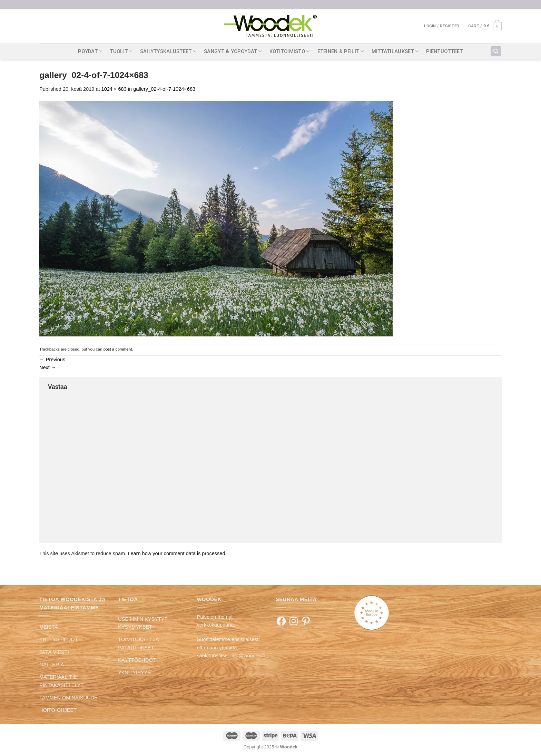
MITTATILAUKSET (395, 51)
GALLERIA (52, 665)
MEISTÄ (49, 627)
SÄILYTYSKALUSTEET (168, 51)
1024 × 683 (114, 89)
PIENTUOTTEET (445, 51)
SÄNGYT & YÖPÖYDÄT (233, 51)
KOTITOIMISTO (290, 51)
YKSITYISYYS (134, 672)
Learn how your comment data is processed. (177, 553)
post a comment (118, 349)
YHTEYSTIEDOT (59, 639)
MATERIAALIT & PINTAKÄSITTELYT (61, 681)
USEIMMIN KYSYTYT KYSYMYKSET (143, 623)
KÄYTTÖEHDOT (137, 660)
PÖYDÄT (90, 51)
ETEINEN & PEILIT (341, 51)
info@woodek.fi (248, 656)
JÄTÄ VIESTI (54, 652)
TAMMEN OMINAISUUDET (70, 698)
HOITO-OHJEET (58, 710)
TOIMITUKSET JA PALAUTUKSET (138, 643)
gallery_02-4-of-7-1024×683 (164, 89)
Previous (52, 360)
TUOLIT (121, 51)
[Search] (496, 51)
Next (48, 367)
